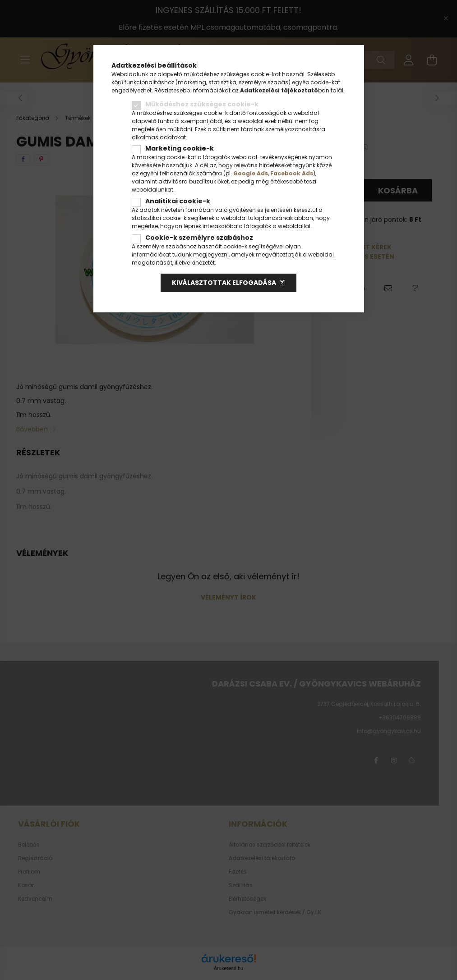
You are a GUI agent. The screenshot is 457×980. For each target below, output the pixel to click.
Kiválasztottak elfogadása (224, 283)
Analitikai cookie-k (178, 201)
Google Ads (251, 173)
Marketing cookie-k (180, 148)
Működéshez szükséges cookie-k (202, 104)
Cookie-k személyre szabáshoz (199, 238)
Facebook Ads (292, 173)
